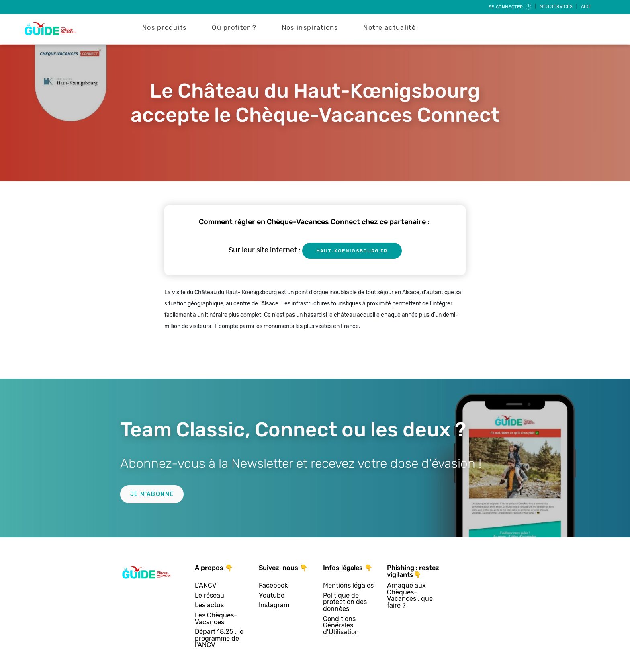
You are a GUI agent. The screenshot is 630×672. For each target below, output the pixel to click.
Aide (586, 7)
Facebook (273, 586)
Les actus (209, 605)
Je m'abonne (152, 494)
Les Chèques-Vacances (216, 619)
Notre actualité (390, 28)
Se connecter (510, 7)
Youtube (272, 596)
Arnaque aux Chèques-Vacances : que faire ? (410, 596)
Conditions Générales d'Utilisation (341, 626)
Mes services (557, 7)
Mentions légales (348, 586)
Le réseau (210, 596)
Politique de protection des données (345, 602)
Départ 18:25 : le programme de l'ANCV (219, 639)
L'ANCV (206, 586)
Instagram (274, 605)
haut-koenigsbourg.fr (352, 251)
